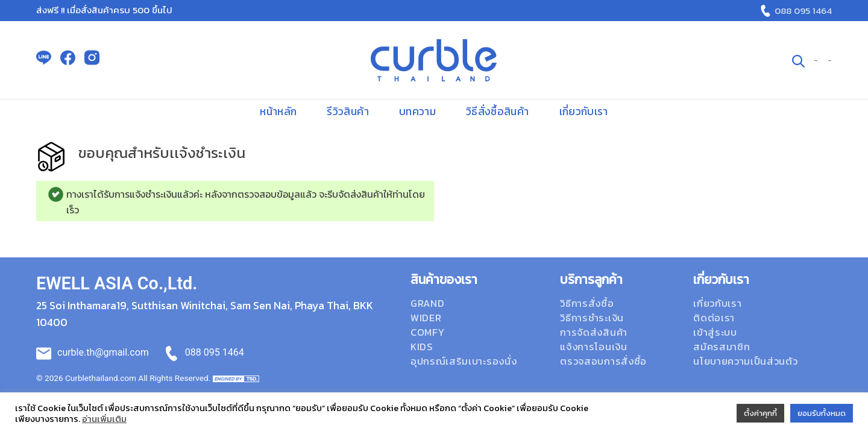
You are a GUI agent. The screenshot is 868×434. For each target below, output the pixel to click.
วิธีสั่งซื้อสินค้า (498, 112)
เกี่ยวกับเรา (584, 112)
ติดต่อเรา (714, 318)
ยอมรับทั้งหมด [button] (822, 413)
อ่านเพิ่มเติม (104, 419)
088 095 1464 (803, 11)
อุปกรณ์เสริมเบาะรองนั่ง (464, 361)
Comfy (427, 332)
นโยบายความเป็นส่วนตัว (745, 361)
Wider (426, 318)
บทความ (417, 112)
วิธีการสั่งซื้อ (587, 303)
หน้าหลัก (278, 112)
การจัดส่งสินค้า (593, 332)
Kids (422, 347)
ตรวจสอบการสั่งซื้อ (603, 361)
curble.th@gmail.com (103, 352)
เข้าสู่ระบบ (715, 332)
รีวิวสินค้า (348, 112)
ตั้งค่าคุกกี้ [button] (760, 413)
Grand (427, 303)
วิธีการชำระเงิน (592, 318)
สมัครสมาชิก (722, 347)
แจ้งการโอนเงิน (593, 347)
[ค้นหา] (798, 60)
